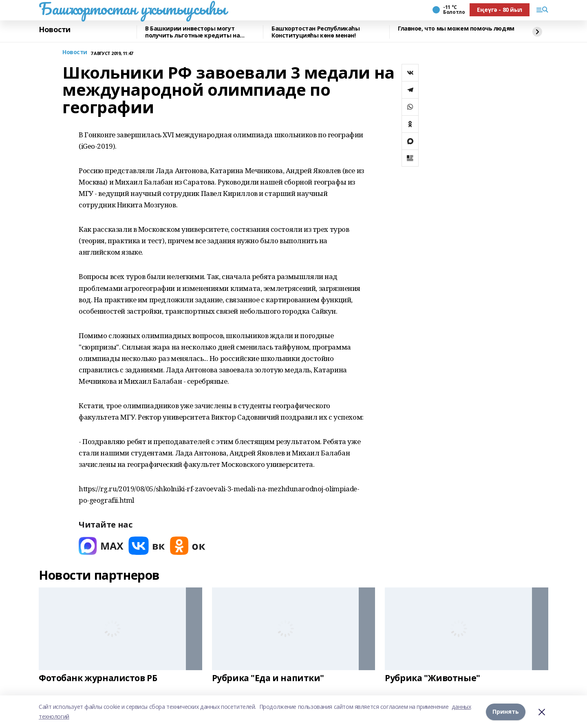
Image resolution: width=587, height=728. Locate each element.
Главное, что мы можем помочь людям (456, 29)
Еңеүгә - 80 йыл (500, 10)
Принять (506, 712)
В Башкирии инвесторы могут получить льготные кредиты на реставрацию (192, 32)
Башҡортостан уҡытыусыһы (132, 9)
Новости (55, 30)
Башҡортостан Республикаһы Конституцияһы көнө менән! (316, 32)
